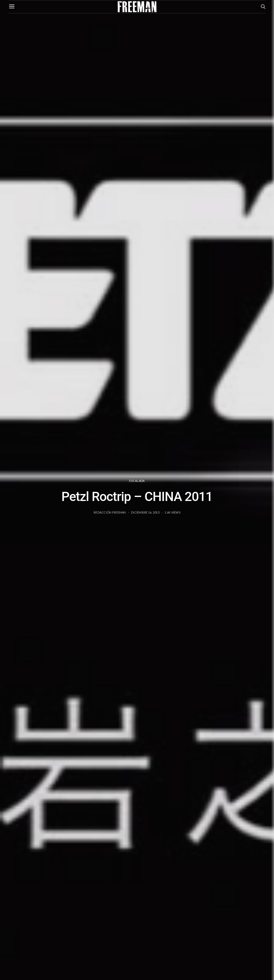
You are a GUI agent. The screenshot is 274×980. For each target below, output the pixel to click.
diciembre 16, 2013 (145, 512)
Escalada (137, 481)
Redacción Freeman (110, 512)
